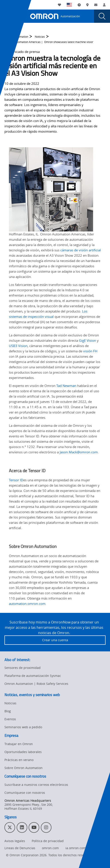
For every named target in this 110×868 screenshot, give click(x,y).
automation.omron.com (27, 604)
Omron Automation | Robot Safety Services (36, 684)
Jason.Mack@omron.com (79, 452)
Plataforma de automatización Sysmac (33, 676)
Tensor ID (16, 480)
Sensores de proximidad (23, 668)
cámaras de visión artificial (81, 250)
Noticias (40, 38)
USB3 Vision (18, 346)
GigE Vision (87, 340)
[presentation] (8, 16)
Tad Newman (66, 386)
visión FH (90, 351)
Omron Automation (16, 38)
